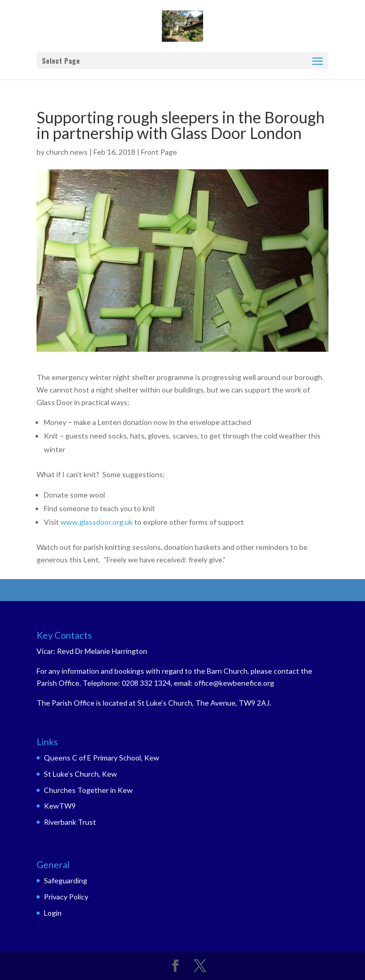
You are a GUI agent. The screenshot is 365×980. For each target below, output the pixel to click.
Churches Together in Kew (88, 790)
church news (67, 152)
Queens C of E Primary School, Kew (102, 758)
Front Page (159, 152)
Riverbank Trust (70, 822)
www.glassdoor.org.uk (97, 522)
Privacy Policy (66, 897)
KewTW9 (60, 806)
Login (53, 913)
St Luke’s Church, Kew (80, 774)
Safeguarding (66, 880)
